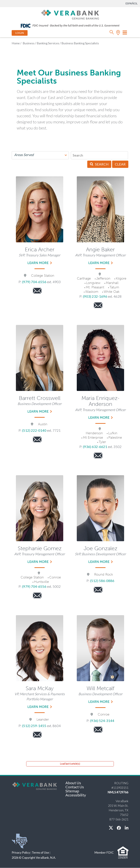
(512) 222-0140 (34, 430)
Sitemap (72, 791)
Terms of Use (40, 852)
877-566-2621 (119, 819)
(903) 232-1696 (95, 296)
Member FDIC (104, 852)
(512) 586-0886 (102, 581)
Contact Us (75, 787)
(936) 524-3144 (102, 721)
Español (131, 3)
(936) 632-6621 (95, 447)
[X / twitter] (111, 828)
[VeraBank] (70, 14)
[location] (118, 33)
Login (20, 33)
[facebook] (119, 828)
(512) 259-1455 (34, 726)
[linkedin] (127, 828)
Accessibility (76, 795)
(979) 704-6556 (34, 282)
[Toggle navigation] (125, 32)
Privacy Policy (21, 852)
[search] (112, 33)
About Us (73, 783)
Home (16, 43)
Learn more (38, 263)
